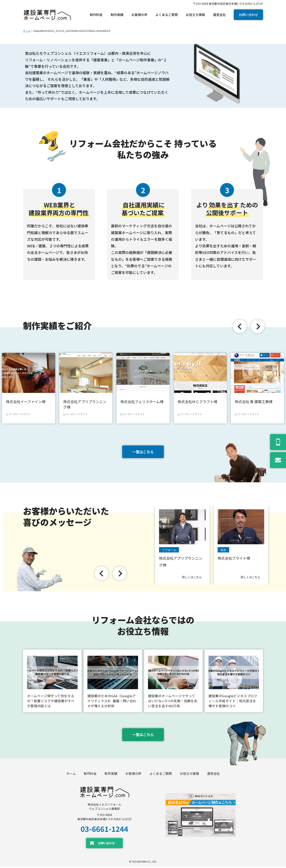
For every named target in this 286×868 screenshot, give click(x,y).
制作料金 (90, 775)
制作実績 (111, 775)
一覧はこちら (143, 452)
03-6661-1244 (104, 830)
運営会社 (213, 775)
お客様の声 (133, 775)
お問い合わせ (248, 15)
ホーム (27, 31)
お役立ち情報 (189, 775)
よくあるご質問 (161, 775)
